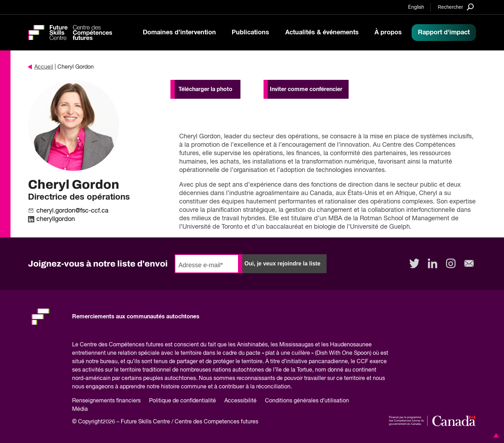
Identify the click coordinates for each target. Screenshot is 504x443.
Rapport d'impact (444, 33)
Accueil (41, 67)
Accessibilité (240, 401)
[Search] (456, 7)
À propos (388, 33)
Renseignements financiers (106, 401)
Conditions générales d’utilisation (307, 401)
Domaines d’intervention (179, 33)
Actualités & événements (322, 33)
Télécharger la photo (205, 89)
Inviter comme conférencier (306, 89)
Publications (250, 33)
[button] (495, 435)
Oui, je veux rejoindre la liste (282, 264)
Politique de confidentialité (183, 401)
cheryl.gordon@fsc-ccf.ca (72, 211)
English (416, 7)
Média (80, 409)
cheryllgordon (56, 219)
